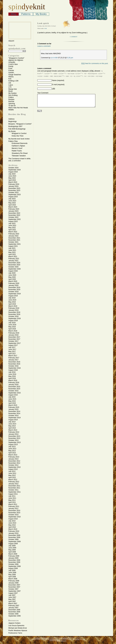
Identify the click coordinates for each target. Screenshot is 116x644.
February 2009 (14, 556)
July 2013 (12, 447)
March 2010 (13, 529)
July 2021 (12, 248)
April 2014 (12, 428)
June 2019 (12, 300)
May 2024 (12, 178)
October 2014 (13, 416)
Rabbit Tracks (17, 151)
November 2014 (14, 413)
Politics (11, 97)
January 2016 (13, 385)
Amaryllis (12, 62)
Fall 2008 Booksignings (17, 129)
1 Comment (73, 37)
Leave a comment (44, 46)
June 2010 (12, 523)
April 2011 (12, 502)
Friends (11, 70)
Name (54, 80)
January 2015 (13, 409)
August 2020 (13, 271)
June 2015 (12, 399)
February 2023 (14, 209)
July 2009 (12, 546)
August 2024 (13, 172)
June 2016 (12, 374)
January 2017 (13, 360)
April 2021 (12, 254)
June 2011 (12, 498)
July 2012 (12, 471)
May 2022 (12, 228)
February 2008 (14, 581)
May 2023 (12, 203)
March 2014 (13, 430)
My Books (41, 14)
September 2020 (15, 269)
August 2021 (13, 246)
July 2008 (12, 570)
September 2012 (15, 467)
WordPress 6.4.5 (61, 641)
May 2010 (12, 525)
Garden (11, 73)
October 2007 (13, 589)
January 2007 (13, 608)
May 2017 (12, 352)
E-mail (54, 85)
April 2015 (12, 403)
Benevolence (65, 638)
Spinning (12, 104)
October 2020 (13, 267)
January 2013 (13, 459)
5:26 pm (70, 58)
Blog (14, 14)
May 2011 (12, 500)
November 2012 (14, 463)
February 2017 (14, 358)
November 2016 (14, 364)
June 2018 (12, 325)
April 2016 (12, 378)
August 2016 (13, 370)
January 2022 (13, 236)
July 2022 (12, 223)
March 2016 (13, 380)
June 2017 (12, 349)
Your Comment (43, 93)
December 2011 (14, 486)
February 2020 (14, 283)
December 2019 (14, 288)
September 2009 (15, 542)
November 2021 (14, 240)
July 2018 (12, 323)
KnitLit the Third (17, 136)
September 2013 (15, 442)
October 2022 (13, 217)
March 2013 (13, 455)
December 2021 (14, 238)
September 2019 (15, 294)
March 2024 (13, 182)
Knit (10, 79)
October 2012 (13, 465)
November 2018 (14, 314)
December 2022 (14, 213)
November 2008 (14, 562)
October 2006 (13, 614)
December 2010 (14, 511)
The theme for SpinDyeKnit (41, 638)
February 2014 (14, 432)
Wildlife (11, 110)
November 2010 (14, 513)
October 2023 (13, 192)
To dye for (12, 106)
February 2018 (14, 333)
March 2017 (13, 356)
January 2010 (13, 533)
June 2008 (12, 573)
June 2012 (12, 473)
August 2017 (13, 345)
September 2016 (15, 368)
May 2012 (12, 475)
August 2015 (13, 395)
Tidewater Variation (19, 156)
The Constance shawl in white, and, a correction (20, 160)
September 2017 (15, 343)
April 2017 (12, 354)
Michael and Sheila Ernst (18, 628)
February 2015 (14, 407)
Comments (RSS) (55, 639)
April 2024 (12, 180)
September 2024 (15, 170)
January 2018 (13, 335)
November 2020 (14, 265)
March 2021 (13, 257)
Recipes (11, 99)
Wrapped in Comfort (19, 133)
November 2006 (14, 612)
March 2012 (13, 480)
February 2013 (14, 457)
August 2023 (13, 197)
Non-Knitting (13, 95)
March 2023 (13, 207)
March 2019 (13, 306)
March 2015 (13, 405)
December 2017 (14, 337)
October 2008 (13, 564)
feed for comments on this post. (95, 63)
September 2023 (15, 195)
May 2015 (12, 401)
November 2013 (14, 438)
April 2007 (12, 601)
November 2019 (14, 290)
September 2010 (15, 517)
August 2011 (13, 494)
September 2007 (15, 591)
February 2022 (14, 234)
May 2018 (12, 327)
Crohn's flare (13, 64)
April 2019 (12, 304)
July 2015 (12, 397)
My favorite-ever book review (19, 139)
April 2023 (12, 205)
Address (11, 119)
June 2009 (12, 548)
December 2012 (14, 461)
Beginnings (12, 121)
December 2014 (14, 411)
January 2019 (13, 310)
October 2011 (13, 490)
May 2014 (12, 426)
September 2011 (15, 492)
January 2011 (13, 509)
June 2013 (12, 449)
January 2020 (13, 285)
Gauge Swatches (15, 75)
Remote (11, 101)
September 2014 (15, 418)
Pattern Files (13, 141)
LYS (10, 87)
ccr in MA (54, 58)
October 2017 (13, 341)
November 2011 (14, 488)
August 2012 (13, 469)
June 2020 (12, 275)
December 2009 (14, 535)
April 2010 (12, 527)
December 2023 (14, 188)
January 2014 (13, 434)
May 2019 (12, 302)
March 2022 (13, 232)
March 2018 (13, 331)
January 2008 (13, 583)
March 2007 (13, 604)
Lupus (11, 85)
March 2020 (13, 281)
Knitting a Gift (13, 81)
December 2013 (14, 436)
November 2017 (14, 339)
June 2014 (12, 424)
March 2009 (13, 554)
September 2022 (15, 219)
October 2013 (13, 440)
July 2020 (12, 273)
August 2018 (13, 321)
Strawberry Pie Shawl (20, 153)
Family (11, 66)
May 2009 (12, 550)
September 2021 (15, 244)
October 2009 (13, 539)
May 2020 (12, 277)
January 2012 (13, 484)
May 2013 (12, 451)
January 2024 (13, 186)
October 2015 (13, 391)
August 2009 (13, 544)
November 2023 (14, 190)
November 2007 (14, 587)
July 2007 (12, 595)
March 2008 (13, 579)
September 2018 (15, 318)
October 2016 (13, 366)
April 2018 (12, 329)
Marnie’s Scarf (17, 148)
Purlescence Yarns (15, 633)
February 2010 (14, 531)
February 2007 (14, 606)
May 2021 (12, 252)
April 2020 (12, 279)
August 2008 (13, 568)
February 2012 (14, 482)
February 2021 (14, 259)
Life (10, 83)
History (11, 77)
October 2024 (13, 168)
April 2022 (12, 230)
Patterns (26, 14)
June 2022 (12, 226)
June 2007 (12, 597)
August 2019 (13, 296)
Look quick (43, 23)
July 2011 (12, 496)
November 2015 (14, 389)
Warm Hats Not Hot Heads (18, 108)
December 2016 (14, 362)
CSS (84, 639)
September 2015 (15, 393)
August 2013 (13, 444)
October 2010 (13, 515)
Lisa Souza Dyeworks (16, 626)
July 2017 (12, 347)
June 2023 (12, 201)
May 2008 (12, 575)
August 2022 (13, 221)
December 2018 (14, 312)
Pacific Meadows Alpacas (18, 631)
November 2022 (14, 215)
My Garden (12, 93)
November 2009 (14, 537)
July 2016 (12, 372)
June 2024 (12, 176)
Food (10, 68)
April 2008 (12, 577)
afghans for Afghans (16, 60)
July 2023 (12, 199)
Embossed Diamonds (20, 143)
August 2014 (13, 420)
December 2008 (14, 560)
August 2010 (13, 519)
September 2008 (15, 566)
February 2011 (14, 506)
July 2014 (12, 422)
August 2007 (13, 593)
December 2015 (14, 387)
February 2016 (14, 383)
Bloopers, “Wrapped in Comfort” (20, 124)
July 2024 (12, 174)
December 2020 (14, 263)
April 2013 (12, 453)
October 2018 (13, 316)
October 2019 (13, 292)
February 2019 (14, 308)
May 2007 (12, 599)
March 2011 (13, 504)
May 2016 (12, 376)
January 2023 (13, 211)
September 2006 (15, 616)
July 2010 (12, 521)
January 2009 (13, 558)
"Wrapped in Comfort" (16, 58)
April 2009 (12, 552)
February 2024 (14, 184)
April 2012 (12, 478)
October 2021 (13, 242)
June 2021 (12, 250)
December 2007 (14, 585)
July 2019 (12, 298)
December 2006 (14, 610)
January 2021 (13, 261)
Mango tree (13, 89)
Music (11, 91)
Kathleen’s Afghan (18, 146)
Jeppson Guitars (14, 623)
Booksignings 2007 (15, 126)
